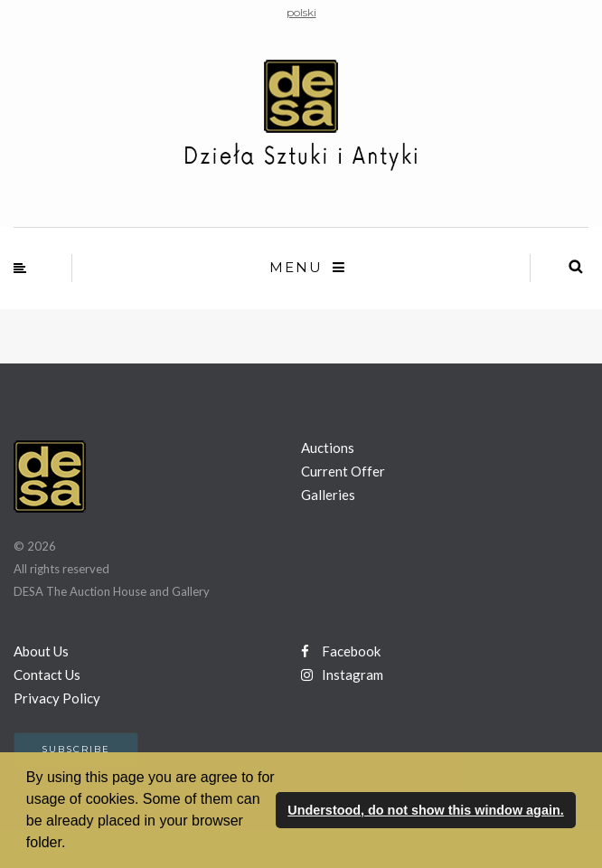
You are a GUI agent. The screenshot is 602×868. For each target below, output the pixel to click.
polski (301, 12)
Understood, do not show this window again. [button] (425, 810)
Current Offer (343, 471)
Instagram (342, 675)
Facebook (341, 651)
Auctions (328, 448)
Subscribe (76, 749)
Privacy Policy (57, 698)
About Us (41, 651)
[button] (72, 844)
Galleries (328, 495)
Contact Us (47, 675)
